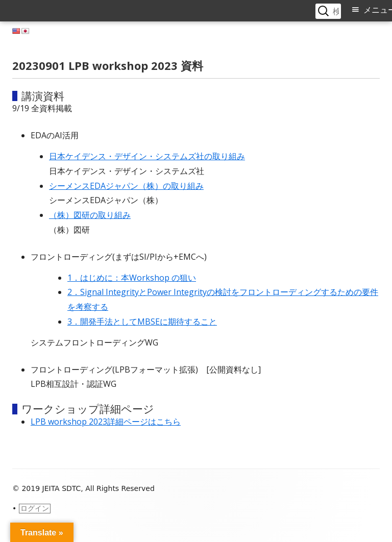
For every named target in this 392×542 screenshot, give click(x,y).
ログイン (35, 508)
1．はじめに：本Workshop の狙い (132, 278)
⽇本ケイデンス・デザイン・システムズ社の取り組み (147, 156)
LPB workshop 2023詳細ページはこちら (106, 422)
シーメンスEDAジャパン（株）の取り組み (126, 186)
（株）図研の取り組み (90, 215)
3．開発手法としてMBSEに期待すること (142, 322)
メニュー (378, 10)
